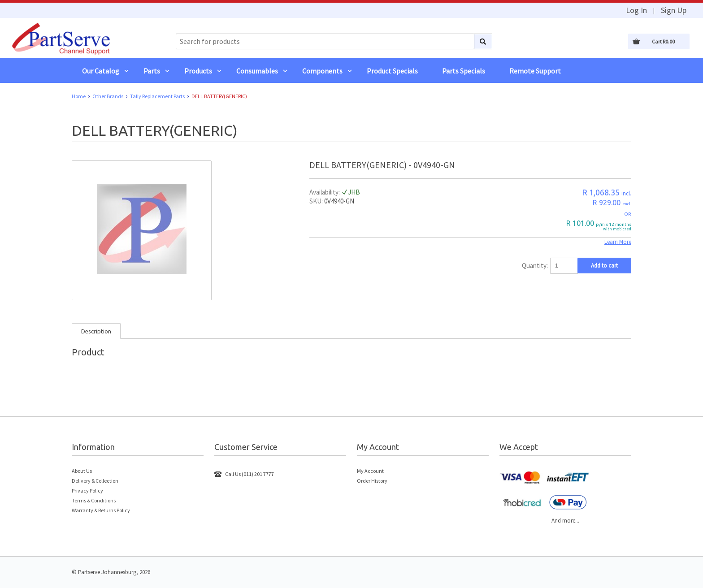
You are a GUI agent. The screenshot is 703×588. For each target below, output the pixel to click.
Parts (152, 71)
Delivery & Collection (95, 481)
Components (322, 71)
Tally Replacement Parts (157, 96)
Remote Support (535, 71)
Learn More (618, 242)
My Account (370, 471)
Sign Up (674, 10)
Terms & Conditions (94, 500)
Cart (663, 41)
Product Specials (392, 71)
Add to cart (604, 266)
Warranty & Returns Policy (101, 510)
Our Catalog (101, 71)
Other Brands (108, 96)
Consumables (257, 71)
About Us (82, 471)
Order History (372, 481)
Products (198, 71)
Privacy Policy (87, 491)
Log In (636, 10)
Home (79, 96)
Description (96, 331)
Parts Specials (464, 71)
